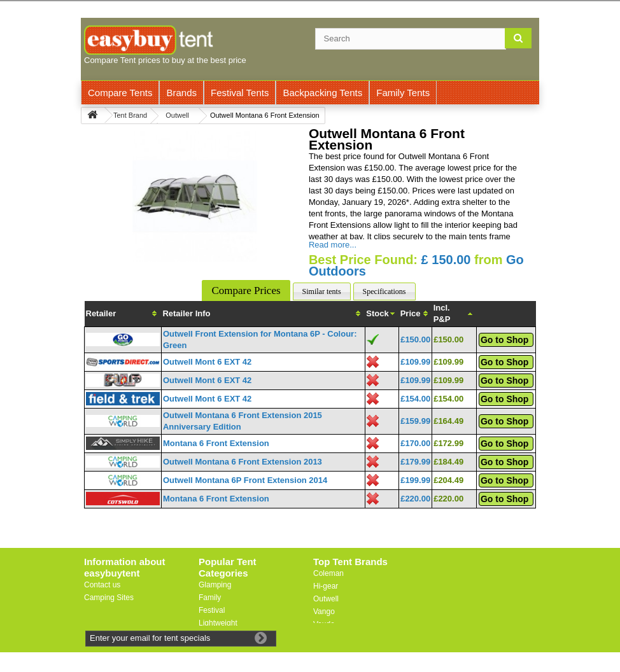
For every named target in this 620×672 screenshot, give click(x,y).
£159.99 (415, 421)
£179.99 (415, 462)
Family (210, 598)
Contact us (102, 585)
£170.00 (415, 443)
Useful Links (105, 610)
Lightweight (218, 623)
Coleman (328, 573)
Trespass (329, 637)
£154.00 (415, 399)
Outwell (326, 599)
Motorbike (215, 636)
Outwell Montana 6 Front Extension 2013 (243, 462)
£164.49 (448, 421)
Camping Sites (109, 598)
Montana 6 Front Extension (216, 443)
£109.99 (415, 362)
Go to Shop (504, 340)
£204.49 (448, 480)
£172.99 (448, 443)
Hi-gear (326, 586)
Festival (212, 610)
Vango (324, 612)
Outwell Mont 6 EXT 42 (207, 362)
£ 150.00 (446, 260)
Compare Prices (246, 290)
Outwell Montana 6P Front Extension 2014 (245, 480)
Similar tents (322, 291)
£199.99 (415, 480)
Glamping (215, 585)
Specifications (384, 291)
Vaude (324, 624)
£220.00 (415, 499)
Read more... (333, 245)
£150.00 (415, 339)
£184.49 (448, 462)
